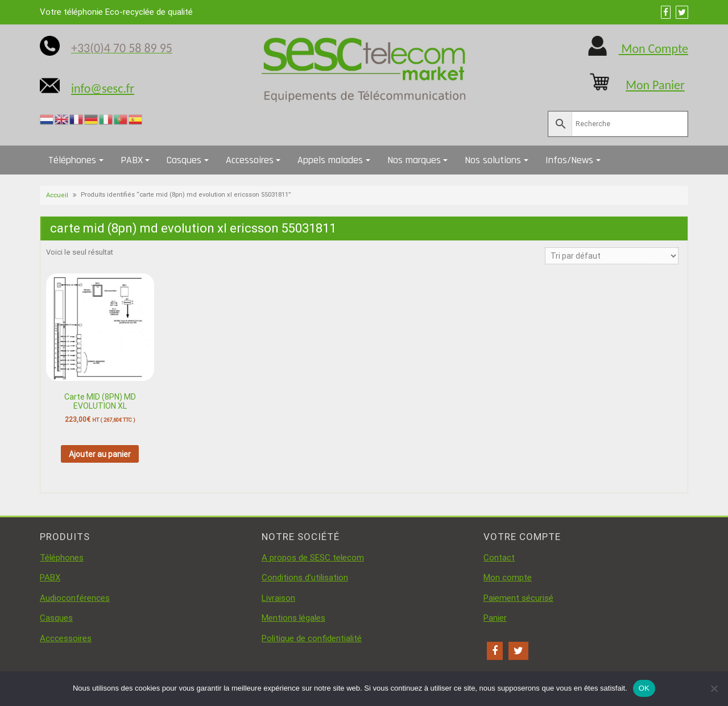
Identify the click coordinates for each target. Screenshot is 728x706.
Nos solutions (493, 160)
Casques (184, 160)
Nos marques (414, 160)
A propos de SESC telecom (313, 558)
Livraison (278, 598)
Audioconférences (75, 598)
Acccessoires (66, 638)
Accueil (57, 195)
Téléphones (72, 160)
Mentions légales (293, 618)
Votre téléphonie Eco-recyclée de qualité (116, 12)
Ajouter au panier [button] (100, 454)
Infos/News (569, 160)
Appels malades (330, 160)
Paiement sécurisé (518, 598)
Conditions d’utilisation (305, 578)
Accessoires (250, 160)
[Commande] (612, 256)
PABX (132, 160)
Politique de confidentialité (312, 638)
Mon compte (508, 578)
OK (644, 688)
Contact (499, 558)
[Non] (714, 688)
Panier (495, 618)
